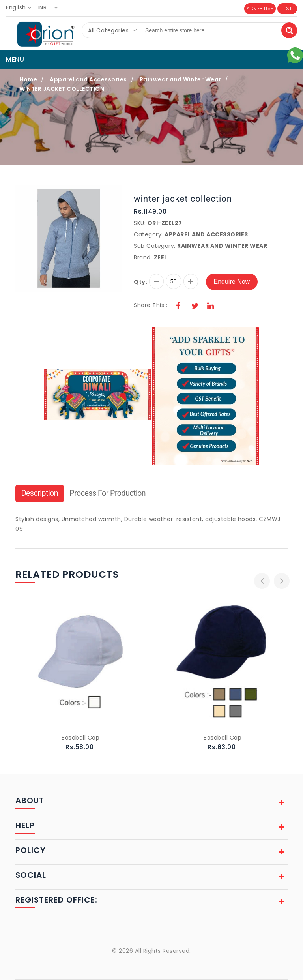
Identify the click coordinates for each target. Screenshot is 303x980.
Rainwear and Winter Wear (180, 79)
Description (40, 494)
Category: (148, 234)
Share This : (151, 305)
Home (28, 79)
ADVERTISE (260, 8)
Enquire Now (232, 282)
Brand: (143, 257)
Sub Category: (155, 246)
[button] (115, 192)
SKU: (140, 223)
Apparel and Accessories (88, 79)
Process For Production (110, 494)
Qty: (140, 282)
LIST (287, 8)
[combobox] (21, 8)
